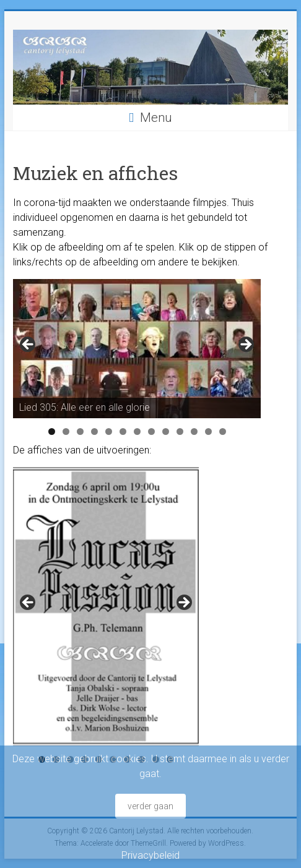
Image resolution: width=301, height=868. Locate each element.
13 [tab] (223, 432)
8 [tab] (151, 432)
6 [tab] (123, 432)
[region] (137, 349)
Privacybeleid (150, 855)
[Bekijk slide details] (137, 349)
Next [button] (245, 345)
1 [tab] (52, 432)
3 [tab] (80, 432)
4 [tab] (94, 432)
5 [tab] (109, 432)
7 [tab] (137, 432)
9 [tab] (166, 432)
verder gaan (150, 806)
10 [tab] (180, 432)
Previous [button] (28, 345)
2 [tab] (66, 432)
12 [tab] (209, 432)
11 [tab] (194, 432)
